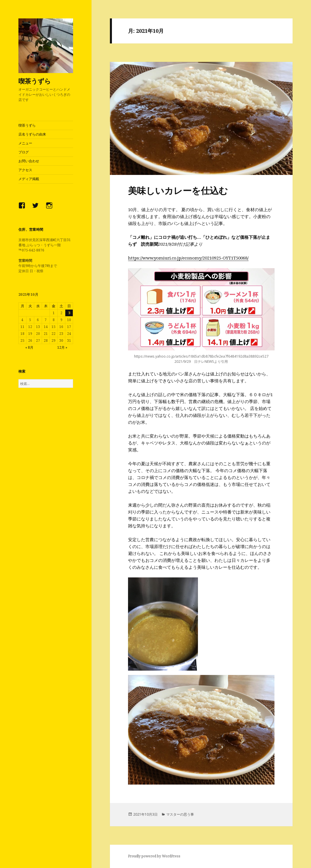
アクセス (25, 170)
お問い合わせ (29, 161)
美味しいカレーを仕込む (178, 190)
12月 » (62, 347)
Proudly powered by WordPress (154, 856)
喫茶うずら (35, 81)
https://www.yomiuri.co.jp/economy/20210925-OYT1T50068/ (188, 258)
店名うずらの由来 (32, 134)
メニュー (25, 143)
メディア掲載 (29, 179)
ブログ (24, 152)
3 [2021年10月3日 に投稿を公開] (69, 313)
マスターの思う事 (180, 814)
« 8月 (29, 347)
